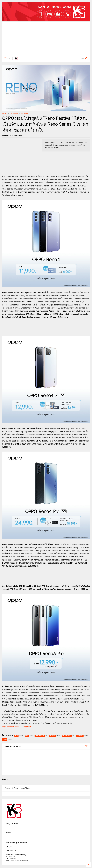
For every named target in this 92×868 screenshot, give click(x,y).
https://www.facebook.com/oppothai (17, 726)
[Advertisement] (46, 38)
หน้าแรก (8, 833)
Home (4, 113)
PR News (25, 113)
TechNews (14, 113)
